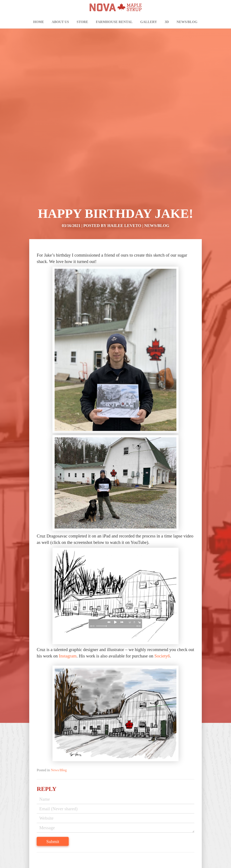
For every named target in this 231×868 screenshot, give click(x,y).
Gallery (149, 22)
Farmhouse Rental (114, 22)
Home (39, 22)
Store (82, 22)
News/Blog (187, 22)
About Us (60, 22)
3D (167, 22)
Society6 (162, 656)
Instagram (68, 656)
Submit (53, 841)
